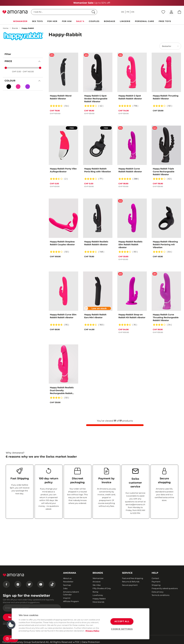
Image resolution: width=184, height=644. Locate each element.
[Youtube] (41, 584)
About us (67, 578)
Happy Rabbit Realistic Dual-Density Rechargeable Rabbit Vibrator (62, 390)
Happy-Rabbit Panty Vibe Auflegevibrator (63, 170)
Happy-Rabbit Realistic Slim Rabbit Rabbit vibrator (130, 245)
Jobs (65, 588)
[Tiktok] (52, 584)
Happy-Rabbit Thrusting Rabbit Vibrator (166, 97)
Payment (156, 582)
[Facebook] (6, 584)
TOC (77, 642)
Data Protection (91, 642)
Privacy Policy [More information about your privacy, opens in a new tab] (92, 631)
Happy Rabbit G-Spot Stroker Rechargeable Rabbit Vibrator (96, 99)
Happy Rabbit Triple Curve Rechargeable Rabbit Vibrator (164, 172)
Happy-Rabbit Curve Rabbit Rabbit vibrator (130, 170)
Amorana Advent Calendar (71, 593)
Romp (95, 592)
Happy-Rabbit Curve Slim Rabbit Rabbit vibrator (63, 316)
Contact (155, 578)
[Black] (9, 87)
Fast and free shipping (133, 578)
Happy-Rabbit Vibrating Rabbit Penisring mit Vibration (165, 245)
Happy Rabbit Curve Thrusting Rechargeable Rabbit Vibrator (166, 317)
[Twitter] (29, 584)
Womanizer (98, 578)
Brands (15, 28)
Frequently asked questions (165, 588)
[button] (11, 625)
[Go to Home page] (15, 12)
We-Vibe (97, 585)
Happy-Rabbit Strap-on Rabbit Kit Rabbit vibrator (132, 316)
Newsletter (68, 582)
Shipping (156, 585)
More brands (98, 602)
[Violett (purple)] (28, 87)
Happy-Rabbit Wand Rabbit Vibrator (61, 97)
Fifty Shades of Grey (102, 588)
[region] (80, 624)
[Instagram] (18, 584)
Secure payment (130, 585)
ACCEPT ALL (122, 621)
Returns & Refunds (131, 582)
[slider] (6, 68)
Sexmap (67, 585)
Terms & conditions (160, 595)
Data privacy (158, 592)
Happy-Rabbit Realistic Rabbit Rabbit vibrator (96, 243)
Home (6, 28)
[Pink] (18, 87)
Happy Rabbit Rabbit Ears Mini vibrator (95, 316)
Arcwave (97, 582)
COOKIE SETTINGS (122, 629)
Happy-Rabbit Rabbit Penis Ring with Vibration (98, 170)
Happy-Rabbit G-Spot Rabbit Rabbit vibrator (130, 97)
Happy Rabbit (99, 599)
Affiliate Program (71, 601)
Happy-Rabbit (28, 28)
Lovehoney (98, 595)
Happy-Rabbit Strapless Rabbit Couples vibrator (62, 243)
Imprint (67, 598)
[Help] (11, 639)
